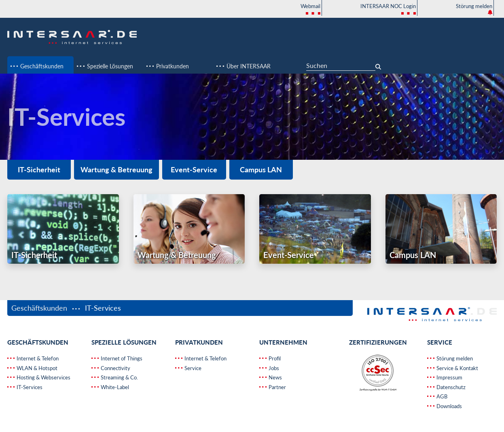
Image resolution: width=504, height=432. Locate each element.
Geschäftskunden (40, 308)
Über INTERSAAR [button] (248, 66)
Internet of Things (121, 358)
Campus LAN (261, 169)
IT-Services (29, 387)
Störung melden (474, 9)
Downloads (449, 406)
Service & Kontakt (457, 368)
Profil (274, 358)
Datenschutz (450, 387)
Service (192, 368)
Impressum (449, 377)
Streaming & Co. (119, 377)
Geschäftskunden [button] (41, 66)
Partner (277, 387)
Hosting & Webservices (43, 377)
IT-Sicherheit (39, 169)
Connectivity (115, 368)
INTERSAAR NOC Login (388, 9)
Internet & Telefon (37, 358)
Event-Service (194, 169)
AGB (441, 396)
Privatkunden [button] (172, 66)
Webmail (310, 9)
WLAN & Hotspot (36, 368)
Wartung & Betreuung (116, 169)
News (275, 377)
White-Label (114, 387)
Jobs (273, 368)
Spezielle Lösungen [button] (109, 66)
